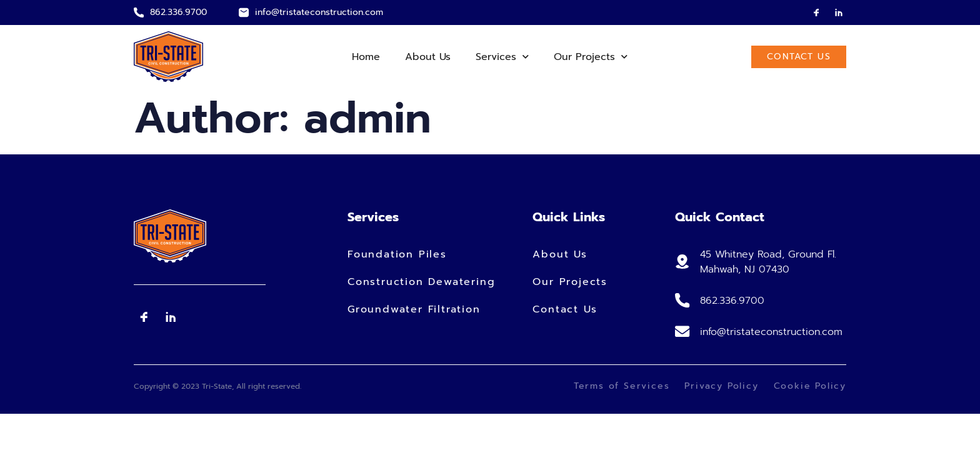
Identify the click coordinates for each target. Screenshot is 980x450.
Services (502, 57)
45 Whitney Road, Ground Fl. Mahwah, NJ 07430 (767, 262)
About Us (428, 57)
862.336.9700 (178, 12)
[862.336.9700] (139, 12)
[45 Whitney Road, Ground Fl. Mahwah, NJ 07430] (682, 262)
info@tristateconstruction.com (319, 12)
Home (366, 57)
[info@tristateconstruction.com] (244, 12)
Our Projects (591, 57)
